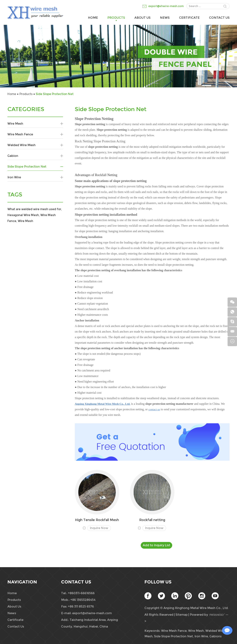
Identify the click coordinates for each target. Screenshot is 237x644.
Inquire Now (99, 528)
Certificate (189, 18)
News (165, 18)
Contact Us (219, 18)
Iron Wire (35, 177)
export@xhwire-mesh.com (166, 6)
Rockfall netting (152, 520)
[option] (118, 56)
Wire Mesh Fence (35, 134)
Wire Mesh (35, 124)
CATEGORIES (26, 109)
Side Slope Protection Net (56, 94)
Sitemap (182, 615)
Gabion (35, 156)
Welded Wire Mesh (35, 145)
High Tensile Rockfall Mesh (97, 520)
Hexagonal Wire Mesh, (30, 215)
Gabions (216, 636)
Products (116, 18)
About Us (142, 18)
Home (93, 18)
